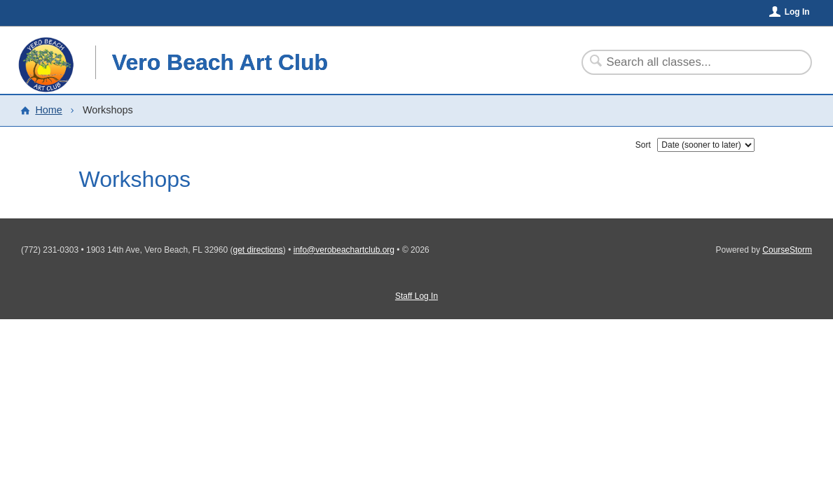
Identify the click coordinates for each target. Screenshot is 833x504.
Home (48, 110)
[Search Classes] (688, 62)
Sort (643, 145)
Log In (797, 12)
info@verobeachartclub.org (344, 250)
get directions (257, 250)
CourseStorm (787, 250)
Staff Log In (416, 296)
